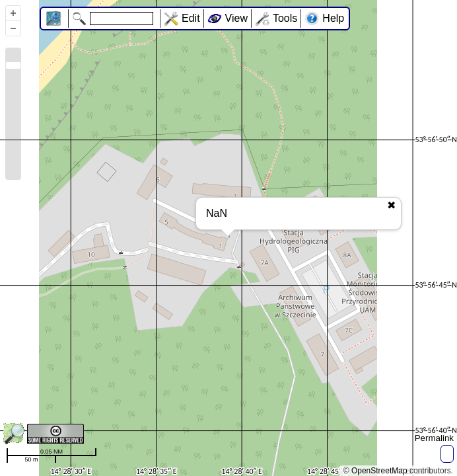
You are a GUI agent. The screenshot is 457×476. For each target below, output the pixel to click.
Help (333, 18)
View (236, 18)
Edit (191, 18)
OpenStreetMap (379, 471)
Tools (285, 18)
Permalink (434, 438)
